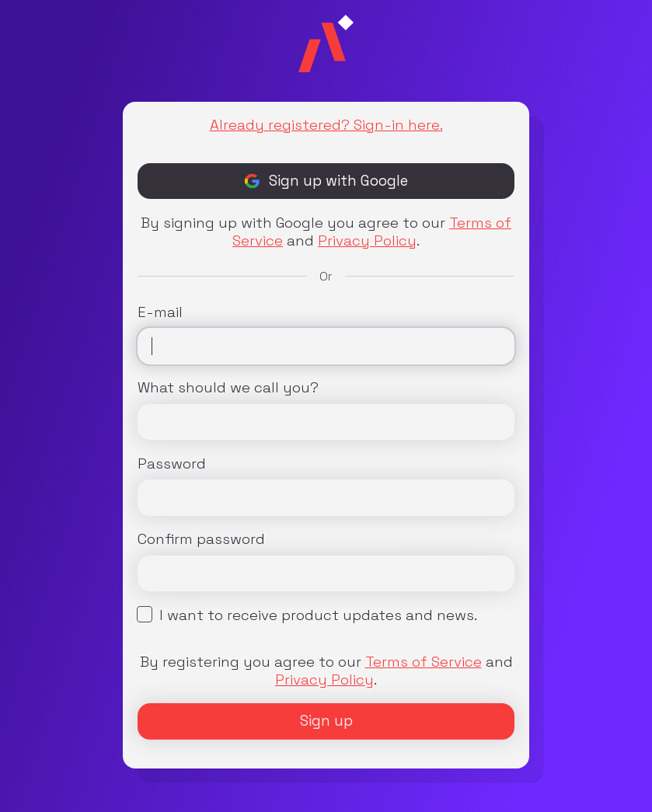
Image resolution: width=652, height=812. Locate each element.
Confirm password (201, 539)
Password (172, 464)
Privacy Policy (367, 240)
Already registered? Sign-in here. (326, 125)
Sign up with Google (326, 181)
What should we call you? (228, 387)
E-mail (160, 312)
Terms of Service (424, 662)
